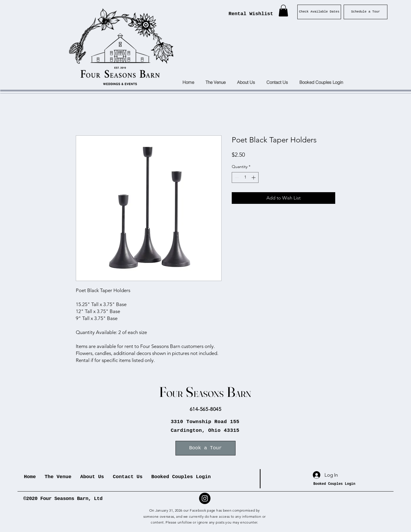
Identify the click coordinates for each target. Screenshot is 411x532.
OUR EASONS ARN (205, 394)
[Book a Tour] (205, 448)
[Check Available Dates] (319, 12)
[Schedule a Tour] (366, 12)
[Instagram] (205, 498)
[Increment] (254, 177)
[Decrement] (236, 177)
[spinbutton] (245, 177)
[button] (283, 11)
